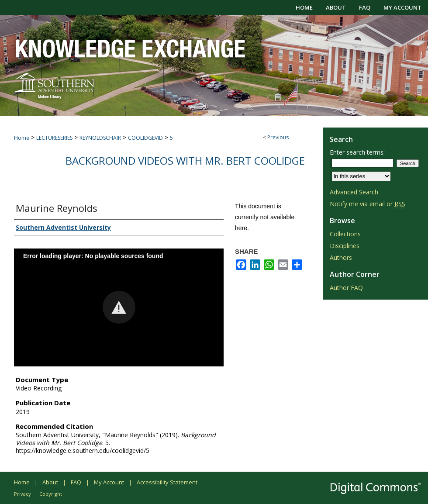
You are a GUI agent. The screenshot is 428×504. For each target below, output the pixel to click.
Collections (345, 234)
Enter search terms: (357, 152)
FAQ (76, 482)
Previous (278, 137)
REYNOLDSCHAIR (100, 138)
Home (22, 138)
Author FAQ (346, 288)
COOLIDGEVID (145, 138)
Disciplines (345, 246)
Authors (341, 257)
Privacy (22, 494)
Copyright (51, 494)
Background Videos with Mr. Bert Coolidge (185, 161)
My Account (109, 482)
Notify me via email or (368, 204)
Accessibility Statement (167, 482)
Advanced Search (354, 192)
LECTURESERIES (54, 138)
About (50, 482)
